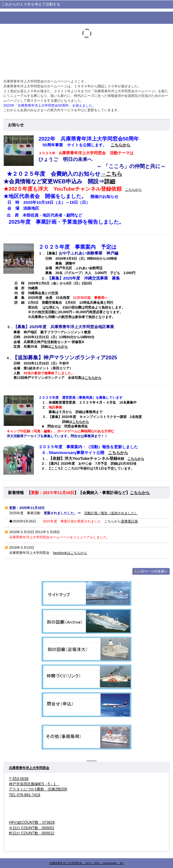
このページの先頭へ (151, 571)
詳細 (110, 181)
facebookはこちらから (70, 553)
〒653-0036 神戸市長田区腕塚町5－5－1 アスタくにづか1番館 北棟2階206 (38, 784)
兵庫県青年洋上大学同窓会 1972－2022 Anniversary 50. (86, 863)
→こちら (111, 174)
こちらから (121, 145)
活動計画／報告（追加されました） (111, 513)
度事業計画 (129, 521)
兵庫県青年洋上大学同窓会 (29, 768)
